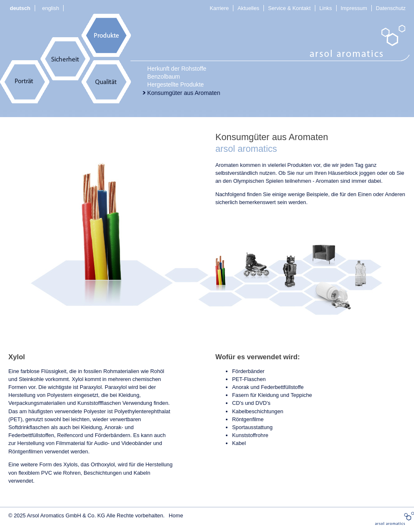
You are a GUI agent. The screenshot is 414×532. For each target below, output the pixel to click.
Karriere (220, 8)
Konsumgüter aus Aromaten (184, 93)
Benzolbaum (164, 77)
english (51, 8)
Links (326, 8)
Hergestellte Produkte (175, 84)
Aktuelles (248, 8)
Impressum (354, 8)
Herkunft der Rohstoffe (177, 69)
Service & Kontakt (289, 8)
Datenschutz (391, 8)
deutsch (20, 8)
